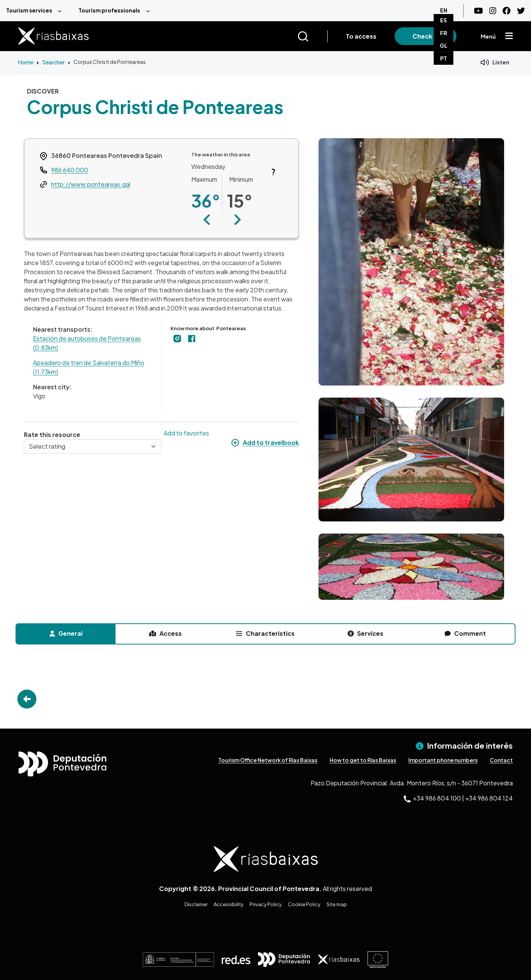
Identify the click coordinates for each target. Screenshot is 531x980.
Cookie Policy (304, 904)
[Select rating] (93, 446)
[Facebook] (507, 11)
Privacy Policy (266, 904)
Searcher (54, 62)
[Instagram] (493, 11)
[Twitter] (521, 11)
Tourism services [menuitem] (29, 10)
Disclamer (196, 904)
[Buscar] (312, 36)
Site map (337, 904)
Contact (501, 760)
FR (444, 33)
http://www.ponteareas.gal (91, 184)
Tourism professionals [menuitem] (109, 10)
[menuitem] (36, 11)
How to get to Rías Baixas (363, 760)
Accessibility (229, 904)
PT (444, 58)
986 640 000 (70, 170)
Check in (426, 36)
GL (444, 45)
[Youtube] (478, 11)
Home (26, 62)
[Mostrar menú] (509, 36)
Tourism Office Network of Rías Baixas (268, 760)
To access (361, 36)
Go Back (27, 699)
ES (444, 20)
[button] (207, 220)
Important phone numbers (443, 760)
